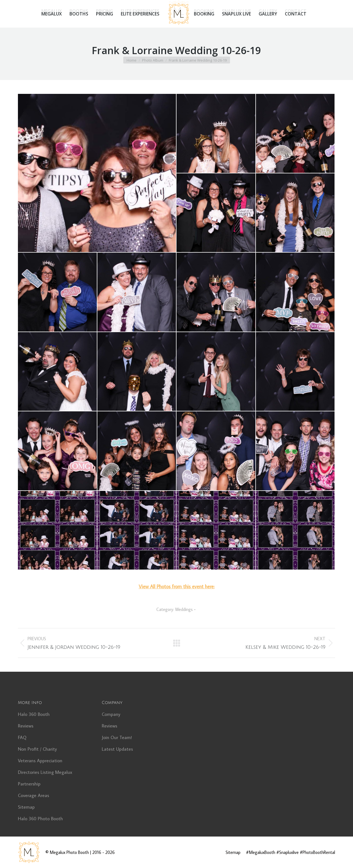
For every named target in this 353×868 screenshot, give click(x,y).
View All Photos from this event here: (177, 587)
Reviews (26, 726)
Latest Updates (117, 749)
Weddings (184, 609)
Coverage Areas (34, 795)
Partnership (29, 784)
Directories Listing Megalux (45, 772)
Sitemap (26, 807)
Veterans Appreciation (40, 761)
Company (111, 714)
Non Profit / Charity (37, 749)
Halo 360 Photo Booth (40, 819)
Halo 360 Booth (34, 714)
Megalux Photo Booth (69, 852)
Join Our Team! (117, 737)
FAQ (22, 737)
